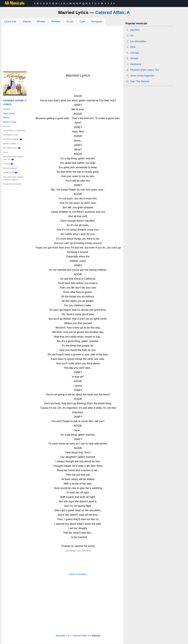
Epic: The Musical (140, 81)
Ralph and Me (9, 113)
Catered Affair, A (113, 12)
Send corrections (78, 574)
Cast (82, 22)
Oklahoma (136, 64)
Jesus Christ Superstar (142, 76)
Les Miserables (138, 41)
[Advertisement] (63, 49)
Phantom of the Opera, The (145, 70)
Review (56, 22)
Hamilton (135, 30)
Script (70, 22)
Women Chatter (10, 122)
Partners (7, 109)
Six (132, 36)
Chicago (135, 53)
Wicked (134, 58)
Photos (41, 22)
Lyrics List (10, 22)
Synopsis (97, 22)
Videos (26, 22)
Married (6, 118)
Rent (133, 47)
